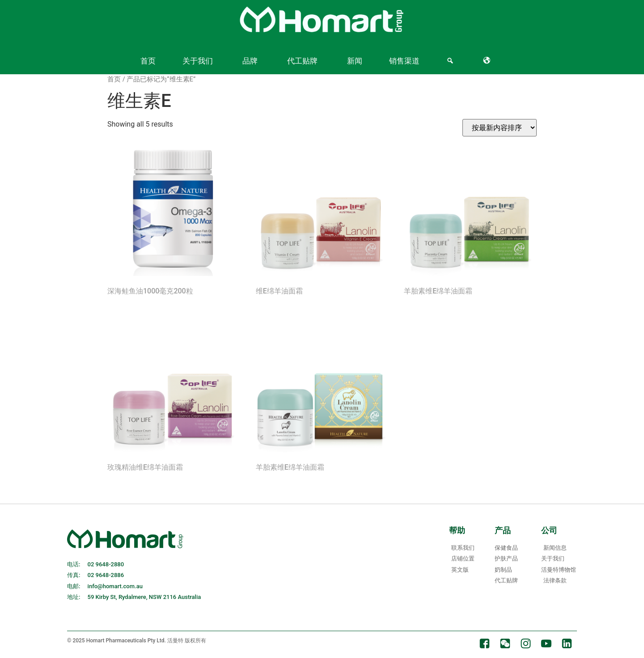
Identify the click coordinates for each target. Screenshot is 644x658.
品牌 (250, 61)
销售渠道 (404, 61)
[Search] (451, 61)
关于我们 (198, 61)
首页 (148, 61)
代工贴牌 (302, 61)
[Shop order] (500, 128)
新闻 (355, 61)
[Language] (489, 61)
